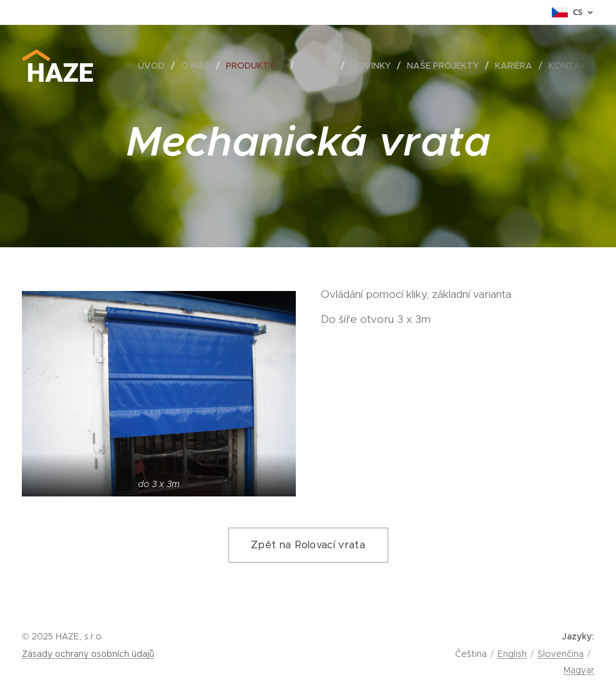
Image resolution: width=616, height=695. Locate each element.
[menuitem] (155, 66)
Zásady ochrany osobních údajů (88, 654)
